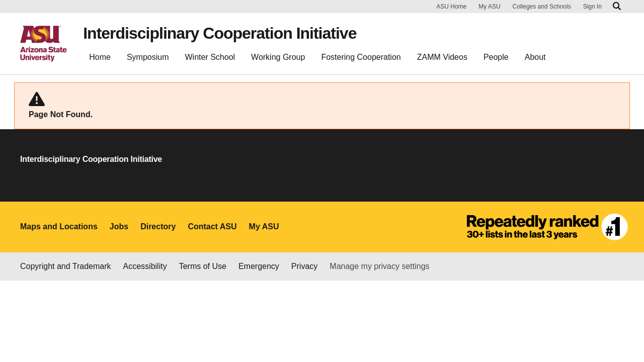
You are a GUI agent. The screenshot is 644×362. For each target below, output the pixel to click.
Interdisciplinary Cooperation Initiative (220, 33)
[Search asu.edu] (617, 7)
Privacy (304, 266)
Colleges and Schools (542, 7)
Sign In (592, 7)
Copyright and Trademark (66, 266)
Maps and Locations (59, 227)
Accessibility (145, 266)
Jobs (119, 227)
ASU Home (451, 7)
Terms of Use (203, 266)
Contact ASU (212, 227)
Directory (158, 227)
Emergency (259, 266)
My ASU (489, 7)
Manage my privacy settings (379, 266)
